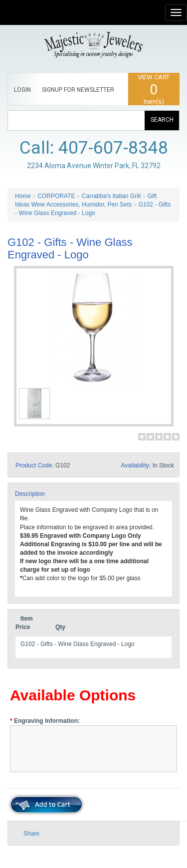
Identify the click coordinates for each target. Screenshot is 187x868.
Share (31, 834)
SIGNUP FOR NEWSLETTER (78, 90)
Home (23, 196)
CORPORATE (56, 196)
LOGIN (22, 90)
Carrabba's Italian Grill (111, 196)
